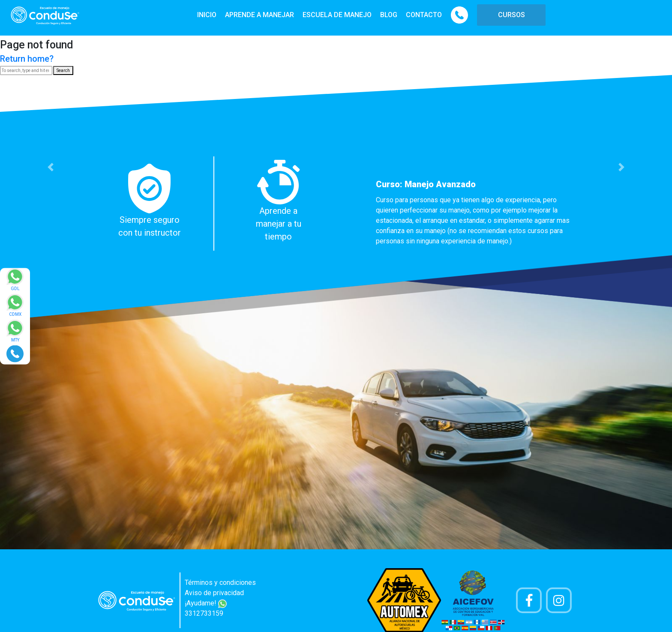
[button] (50, 167)
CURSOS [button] (511, 15)
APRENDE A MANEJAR (259, 15)
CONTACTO (424, 15)
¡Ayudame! (206, 603)
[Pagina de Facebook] (529, 600)
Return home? (27, 59)
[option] (336, 204)
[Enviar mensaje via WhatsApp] (15, 282)
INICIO (207, 15)
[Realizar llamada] (15, 353)
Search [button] (63, 70)
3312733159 (204, 613)
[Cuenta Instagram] (559, 600)
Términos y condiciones (220, 583)
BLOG (389, 15)
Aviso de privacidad (214, 593)
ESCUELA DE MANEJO (337, 15)
